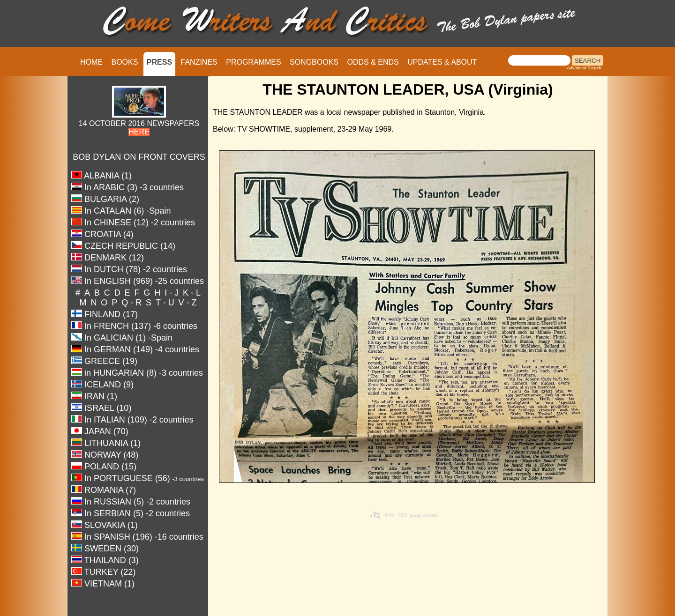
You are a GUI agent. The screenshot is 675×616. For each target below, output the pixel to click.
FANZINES (199, 62)
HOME (91, 62)
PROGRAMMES (253, 62)
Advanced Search (584, 68)
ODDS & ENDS (373, 62)
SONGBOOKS (314, 62)
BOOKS (124, 62)
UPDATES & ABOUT (442, 62)
